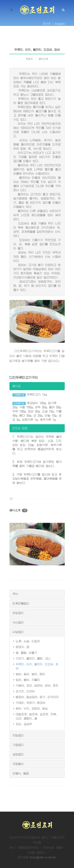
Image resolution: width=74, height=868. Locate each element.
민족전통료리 (21, 603)
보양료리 (18, 754)
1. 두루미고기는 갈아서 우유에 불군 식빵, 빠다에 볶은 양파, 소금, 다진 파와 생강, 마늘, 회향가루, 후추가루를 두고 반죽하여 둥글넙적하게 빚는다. (37, 445)
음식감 (17, 386)
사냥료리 (18, 632)
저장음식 (18, 764)
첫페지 (29, 59)
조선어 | (48, 24)
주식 (15, 594)
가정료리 (18, 745)
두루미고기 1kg (30, 395)
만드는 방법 (20, 428)
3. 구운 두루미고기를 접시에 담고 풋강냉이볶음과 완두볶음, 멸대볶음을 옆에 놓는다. (37, 479)
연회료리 (18, 613)
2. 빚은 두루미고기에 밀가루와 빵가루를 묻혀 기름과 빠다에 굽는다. (37, 464)
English (60, 24)
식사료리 (18, 622)
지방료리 (18, 735)
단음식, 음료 (21, 773)
